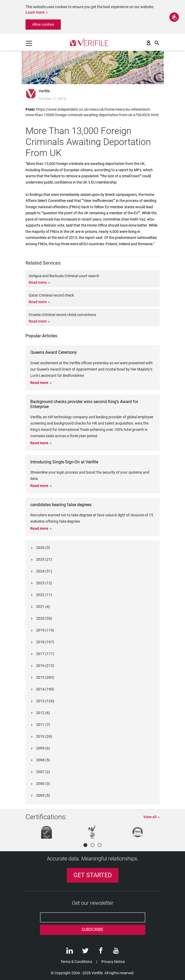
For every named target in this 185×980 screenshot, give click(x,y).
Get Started (93, 875)
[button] (85, 845)
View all (150, 817)
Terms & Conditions (76, 962)
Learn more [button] (35, 12)
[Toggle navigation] (29, 43)
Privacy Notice (113, 962)
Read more (38, 282)
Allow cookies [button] (43, 24)
